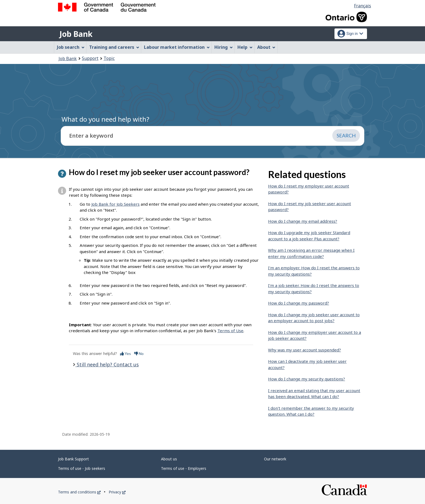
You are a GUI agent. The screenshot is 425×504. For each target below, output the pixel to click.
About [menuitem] (266, 47)
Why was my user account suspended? (305, 350)
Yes (125, 353)
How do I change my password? (299, 303)
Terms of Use (230, 331)
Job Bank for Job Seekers (115, 204)
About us (169, 459)
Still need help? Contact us (107, 364)
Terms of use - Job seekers (82, 468)
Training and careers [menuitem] (114, 47)
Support (90, 58)
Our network (275, 459)
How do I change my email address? (303, 221)
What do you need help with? (105, 119)
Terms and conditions (79, 492)
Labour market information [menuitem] (177, 47)
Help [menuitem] (245, 47)
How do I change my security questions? (307, 379)
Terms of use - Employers (184, 468)
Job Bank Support (73, 459)
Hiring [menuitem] (224, 47)
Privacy (117, 492)
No (139, 353)
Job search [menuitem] (71, 47)
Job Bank (76, 34)
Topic (109, 58)
